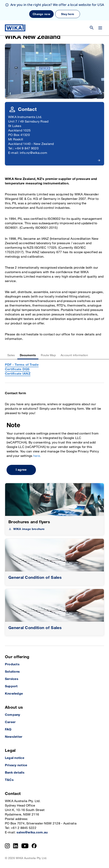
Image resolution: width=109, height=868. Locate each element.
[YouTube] (25, 846)
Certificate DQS (17, 369)
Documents (28, 355)
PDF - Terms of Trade (22, 365)
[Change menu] (100, 8)
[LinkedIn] (16, 846)
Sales (11, 355)
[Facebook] (34, 846)
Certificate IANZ (18, 374)
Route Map (48, 355)
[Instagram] (7, 846)
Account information (74, 355)
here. (37, 456)
